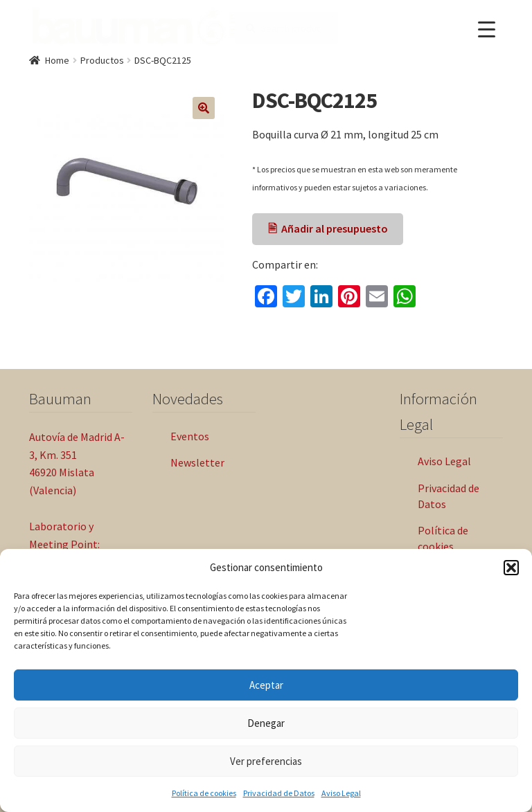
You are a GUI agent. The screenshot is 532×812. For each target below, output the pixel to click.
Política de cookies (204, 793)
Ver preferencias (266, 761)
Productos (102, 60)
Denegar (266, 723)
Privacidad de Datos (279, 793)
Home (57, 60)
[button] (511, 568)
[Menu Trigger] (487, 29)
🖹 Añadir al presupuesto (328, 228)
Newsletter (197, 462)
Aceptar (266, 685)
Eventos (190, 436)
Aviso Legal (341, 793)
